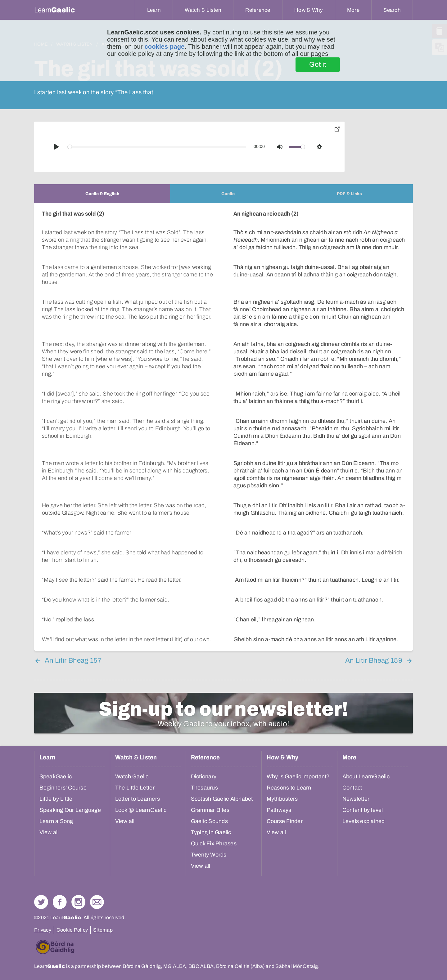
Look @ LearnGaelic (141, 810)
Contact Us (97, 902)
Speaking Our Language (70, 810)
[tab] (102, 194)
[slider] (157, 147)
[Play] (56, 147)
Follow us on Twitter (41, 902)
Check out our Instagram (78, 902)
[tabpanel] (223, 427)
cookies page (164, 47)
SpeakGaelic (56, 776)
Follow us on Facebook (60, 902)
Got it (318, 65)
